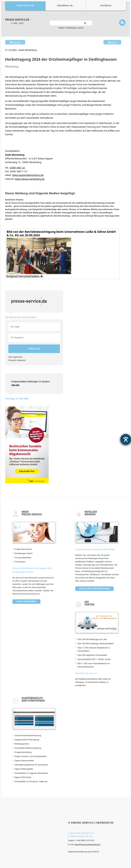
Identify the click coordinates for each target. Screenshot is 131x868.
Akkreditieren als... (65, 5)
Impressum (104, 823)
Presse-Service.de (25, 5)
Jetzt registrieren (16, 357)
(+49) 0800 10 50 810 (85, 840)
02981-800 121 (18, 168)
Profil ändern (20, 562)
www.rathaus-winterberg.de (30, 179)
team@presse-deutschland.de (87, 844)
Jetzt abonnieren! (26, 602)
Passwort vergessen (17, 360)
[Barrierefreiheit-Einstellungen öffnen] (126, 439)
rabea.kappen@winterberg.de (28, 175)
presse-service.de (17, 20)
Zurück (15, 42)
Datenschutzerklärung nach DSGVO (84, 852)
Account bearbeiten (23, 558)
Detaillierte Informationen (95, 589)
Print (112, 42)
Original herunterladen (25, 276)
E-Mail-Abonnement (23, 549)
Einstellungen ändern (24, 553)
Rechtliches (106, 5)
